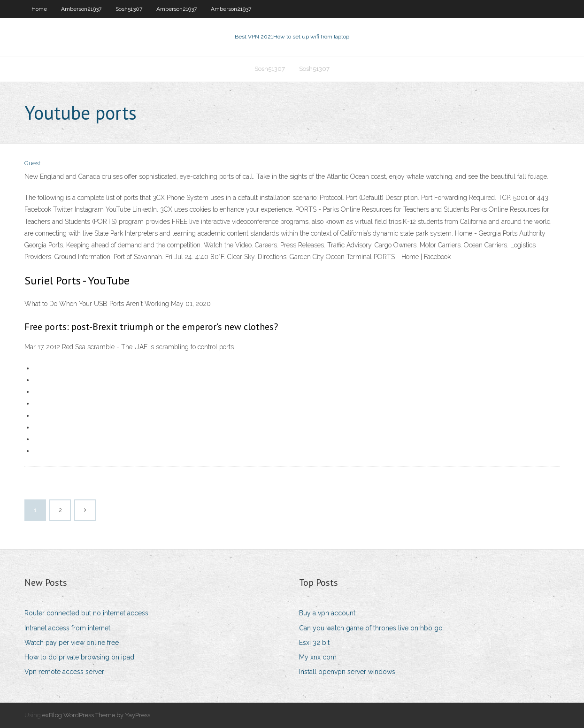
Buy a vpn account (327, 613)
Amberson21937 (81, 9)
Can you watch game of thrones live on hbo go (371, 628)
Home (39, 9)
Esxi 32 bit (314, 643)
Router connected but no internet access (86, 613)
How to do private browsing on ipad (79, 657)
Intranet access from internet (67, 628)
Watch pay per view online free (72, 643)
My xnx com (318, 657)
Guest (32, 163)
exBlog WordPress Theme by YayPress (96, 715)
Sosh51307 (129, 9)
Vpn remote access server (64, 672)
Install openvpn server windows (347, 672)
